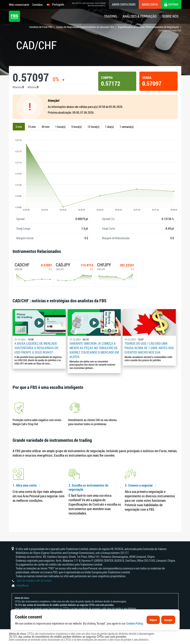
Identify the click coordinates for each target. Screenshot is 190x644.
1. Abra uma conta (25, 485)
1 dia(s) (109, 127)
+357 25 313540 (25, 581)
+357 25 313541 (44, 581)
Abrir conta (150, 4)
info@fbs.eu (23, 585)
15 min (32, 127)
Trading (110, 16)
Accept (168, 629)
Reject (153, 629)
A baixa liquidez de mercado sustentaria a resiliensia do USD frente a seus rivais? (36, 348)
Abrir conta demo (124, 4)
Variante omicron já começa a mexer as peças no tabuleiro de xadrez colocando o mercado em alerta (94, 350)
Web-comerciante (19, 5)
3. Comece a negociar (139, 485)
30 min (46, 127)
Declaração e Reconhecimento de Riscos (63, 612)
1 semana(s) (127, 127)
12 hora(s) (93, 127)
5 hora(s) (77, 127)
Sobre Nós (170, 16)
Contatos (37, 5)
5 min (19, 127)
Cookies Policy (134, 632)
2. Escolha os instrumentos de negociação (88, 487)
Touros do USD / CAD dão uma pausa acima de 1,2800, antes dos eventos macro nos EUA (149, 348)
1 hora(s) (60, 127)
